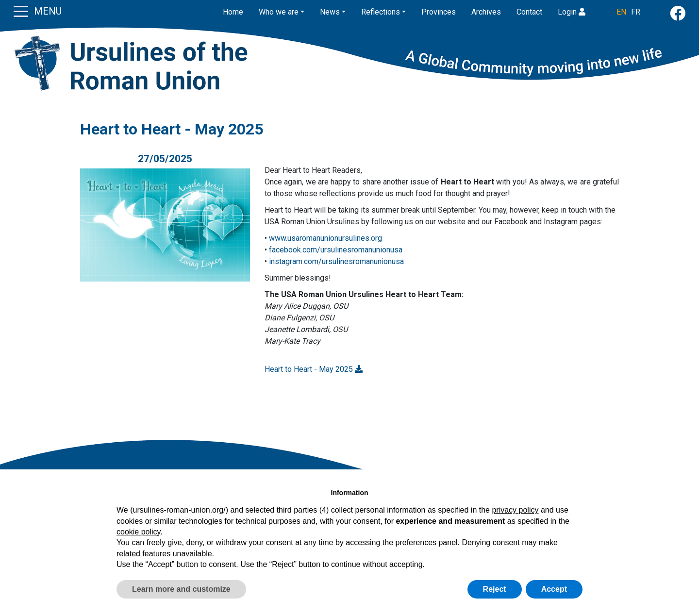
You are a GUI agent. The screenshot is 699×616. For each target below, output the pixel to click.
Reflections (381, 12)
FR (636, 12)
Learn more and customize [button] (181, 589)
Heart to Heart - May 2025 (314, 369)
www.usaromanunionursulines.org (325, 238)
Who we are (279, 12)
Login (572, 12)
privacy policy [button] (515, 510)
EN (621, 12)
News (330, 12)
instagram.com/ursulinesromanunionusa (336, 261)
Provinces (439, 12)
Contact (529, 12)
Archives (486, 12)
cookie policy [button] (138, 532)
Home (233, 12)
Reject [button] (495, 589)
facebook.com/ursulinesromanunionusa (336, 250)
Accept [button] (554, 589)
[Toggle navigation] (21, 11)
